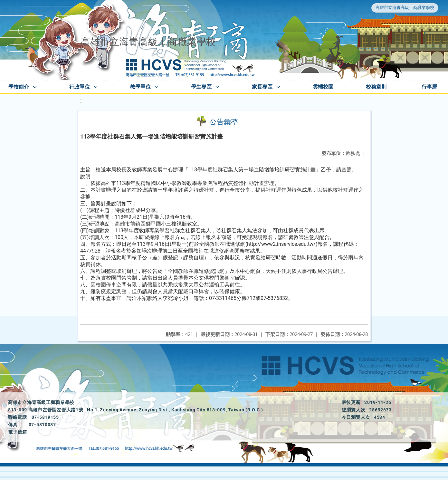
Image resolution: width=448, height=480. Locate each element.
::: (82, 101)
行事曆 (429, 87)
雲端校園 (323, 87)
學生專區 (201, 87)
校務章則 (376, 87)
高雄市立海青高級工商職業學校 (405, 8)
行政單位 (80, 87)
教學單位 (140, 87)
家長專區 (262, 87)
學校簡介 (19, 87)
